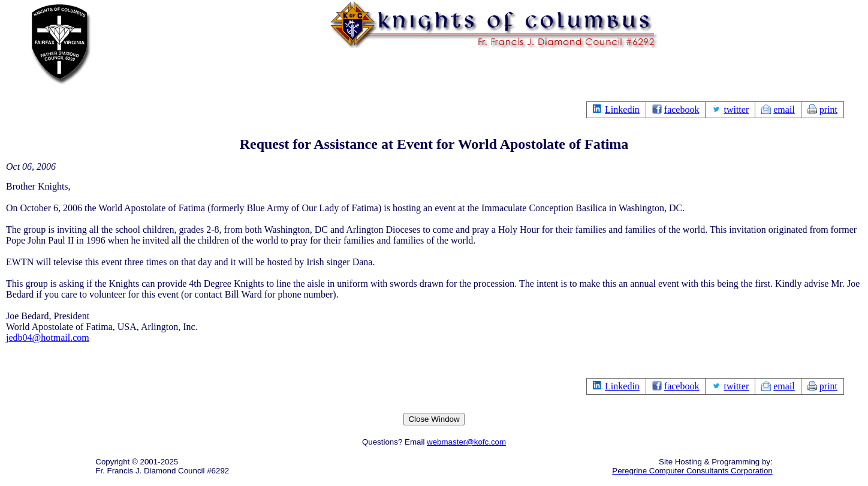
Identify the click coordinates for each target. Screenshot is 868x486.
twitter (736, 109)
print (828, 109)
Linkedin (622, 109)
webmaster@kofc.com (466, 442)
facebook (682, 109)
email (784, 109)
